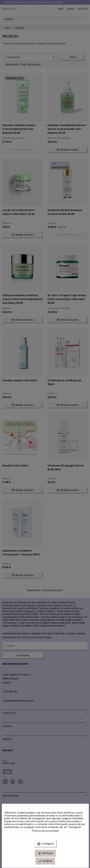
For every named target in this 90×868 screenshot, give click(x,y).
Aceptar (45, 861)
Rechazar (45, 853)
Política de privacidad (45, 831)
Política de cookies (69, 821)
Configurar (45, 844)
